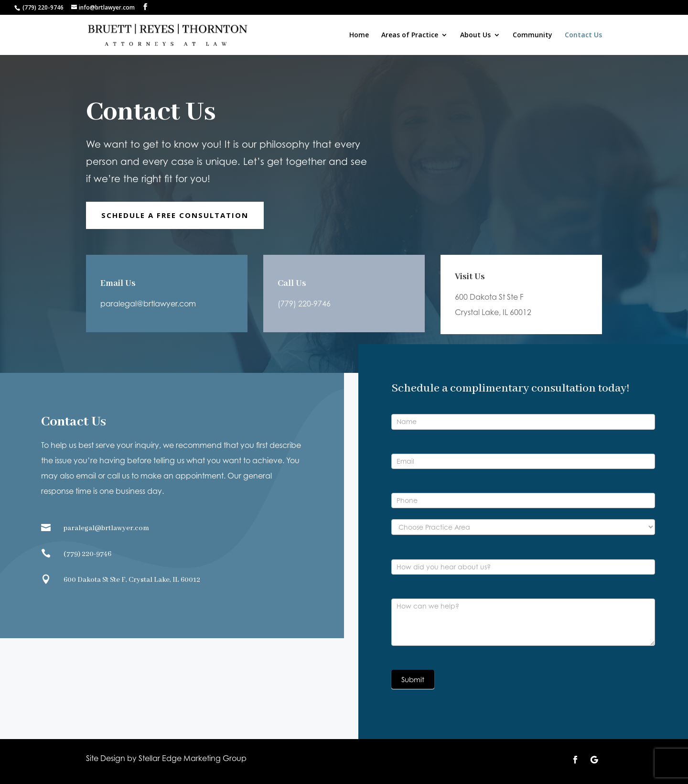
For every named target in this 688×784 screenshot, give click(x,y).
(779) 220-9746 (304, 299)
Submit (413, 679)
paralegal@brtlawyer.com (148, 303)
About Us (475, 35)
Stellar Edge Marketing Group (193, 758)
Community (532, 35)
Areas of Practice (410, 35)
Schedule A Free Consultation (175, 215)
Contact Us (583, 35)
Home (359, 35)
